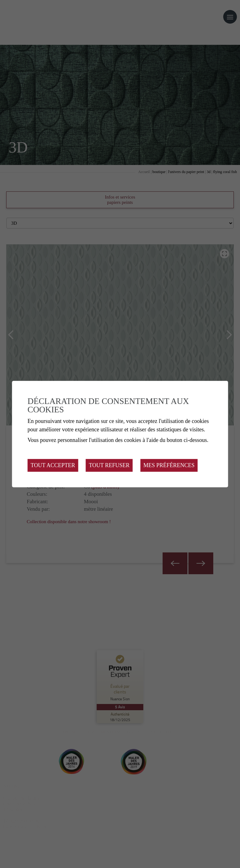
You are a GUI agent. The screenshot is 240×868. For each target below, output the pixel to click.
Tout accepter (53, 465)
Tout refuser (109, 465)
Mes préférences (169, 465)
